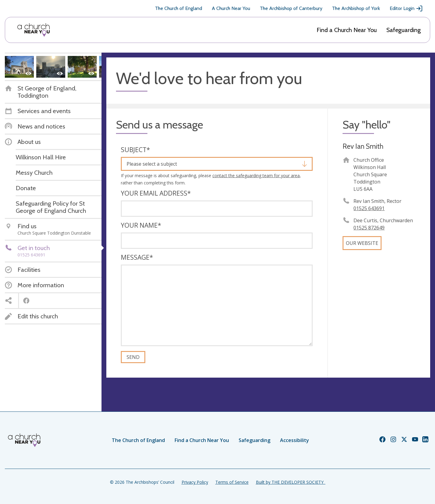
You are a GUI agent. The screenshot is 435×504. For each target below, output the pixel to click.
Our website (362, 243)
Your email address (156, 193)
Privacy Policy (195, 482)
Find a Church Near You (347, 30)
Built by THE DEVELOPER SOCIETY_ (291, 482)
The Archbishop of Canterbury (291, 8)
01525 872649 (369, 228)
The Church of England (179, 8)
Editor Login (406, 8)
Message (137, 257)
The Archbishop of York (356, 8)
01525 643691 (369, 208)
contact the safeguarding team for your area (256, 176)
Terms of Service (232, 482)
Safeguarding (404, 30)
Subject (135, 150)
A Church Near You (231, 8)
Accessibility (295, 440)
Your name (141, 225)
